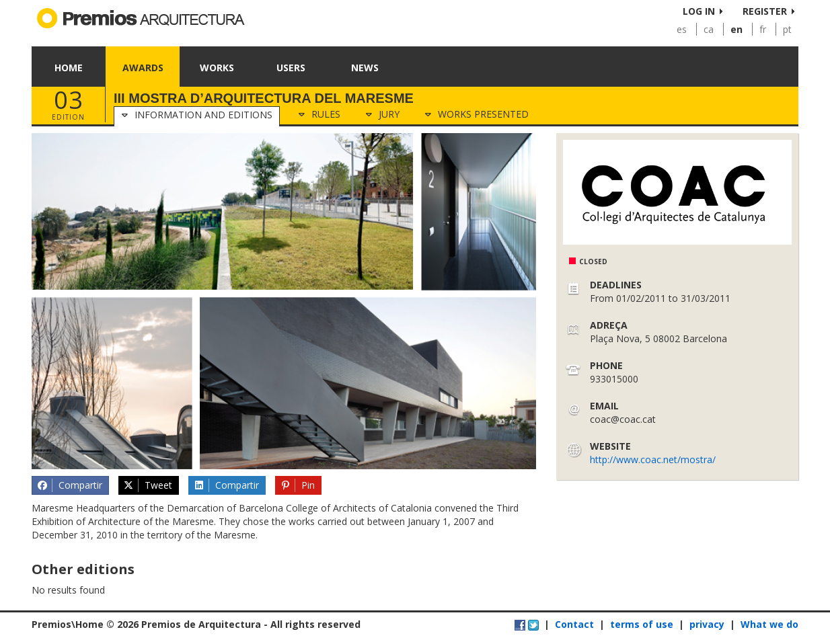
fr (763, 29)
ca (709, 29)
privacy (707, 624)
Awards (143, 68)
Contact (574, 624)
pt (787, 29)
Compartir (69, 485)
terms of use (642, 624)
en (737, 29)
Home (69, 68)
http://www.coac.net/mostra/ (653, 459)
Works (217, 68)
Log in (699, 11)
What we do (769, 624)
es (682, 29)
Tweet (148, 485)
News (365, 68)
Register (765, 11)
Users (291, 68)
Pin (298, 485)
